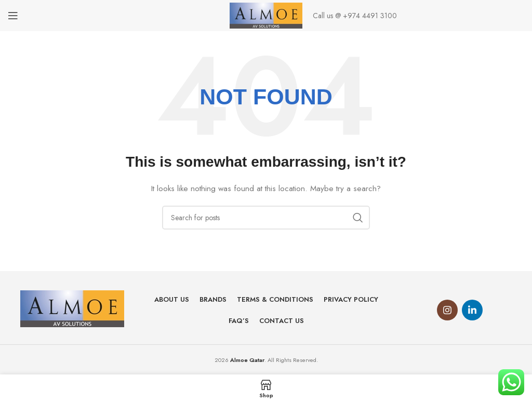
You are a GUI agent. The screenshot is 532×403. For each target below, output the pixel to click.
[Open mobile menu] (13, 16)
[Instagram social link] (447, 310)
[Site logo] (266, 15)
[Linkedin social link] (472, 310)
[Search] (266, 218)
